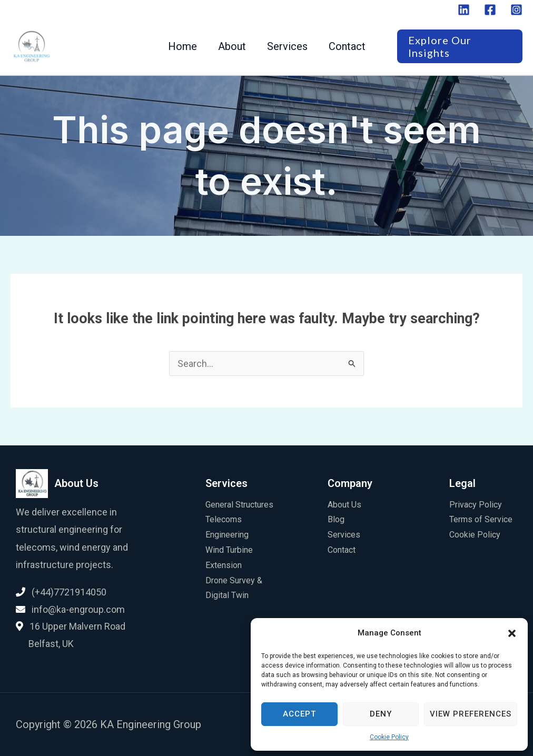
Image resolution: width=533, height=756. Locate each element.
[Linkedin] (464, 10)
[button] (512, 633)
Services (287, 46)
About (232, 46)
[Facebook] (490, 10)
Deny (381, 714)
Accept (299, 714)
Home (182, 46)
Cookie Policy (389, 737)
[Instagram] (516, 10)
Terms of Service (481, 519)
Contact (347, 46)
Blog (336, 519)
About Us (344, 505)
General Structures (239, 505)
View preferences (471, 714)
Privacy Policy (476, 505)
